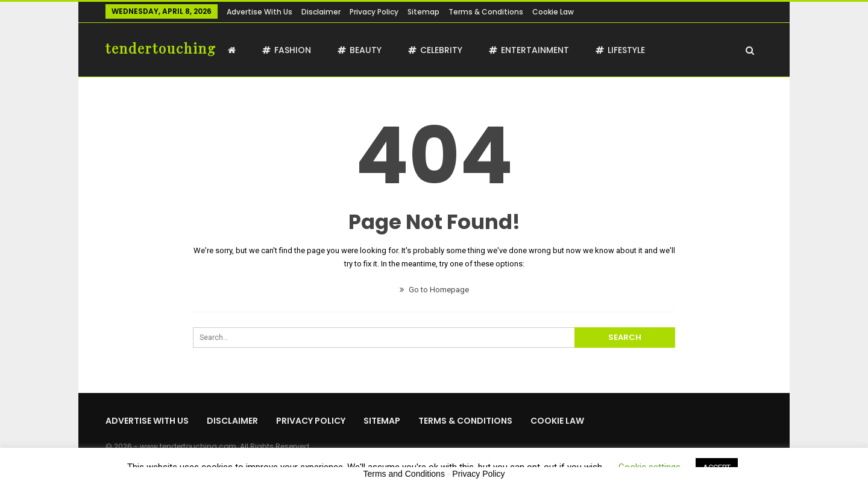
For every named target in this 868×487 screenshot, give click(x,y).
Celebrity (435, 50)
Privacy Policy (374, 12)
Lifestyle (620, 50)
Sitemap (423, 12)
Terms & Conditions (486, 12)
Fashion (287, 50)
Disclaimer (321, 12)
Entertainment (529, 50)
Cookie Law (553, 12)
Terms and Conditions (404, 474)
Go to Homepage (434, 290)
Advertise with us (259, 12)
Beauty (360, 50)
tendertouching (161, 48)
